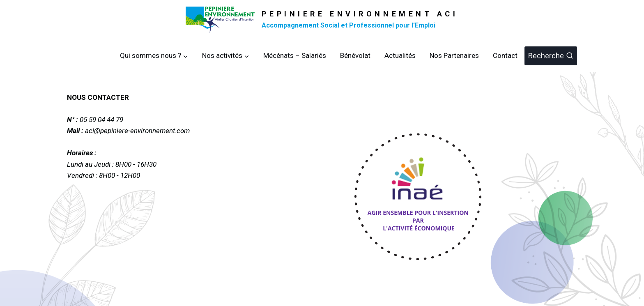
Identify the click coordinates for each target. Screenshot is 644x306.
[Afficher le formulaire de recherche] (551, 56)
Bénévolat (355, 55)
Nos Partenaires (454, 55)
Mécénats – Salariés (295, 55)
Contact (505, 55)
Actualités (400, 55)
